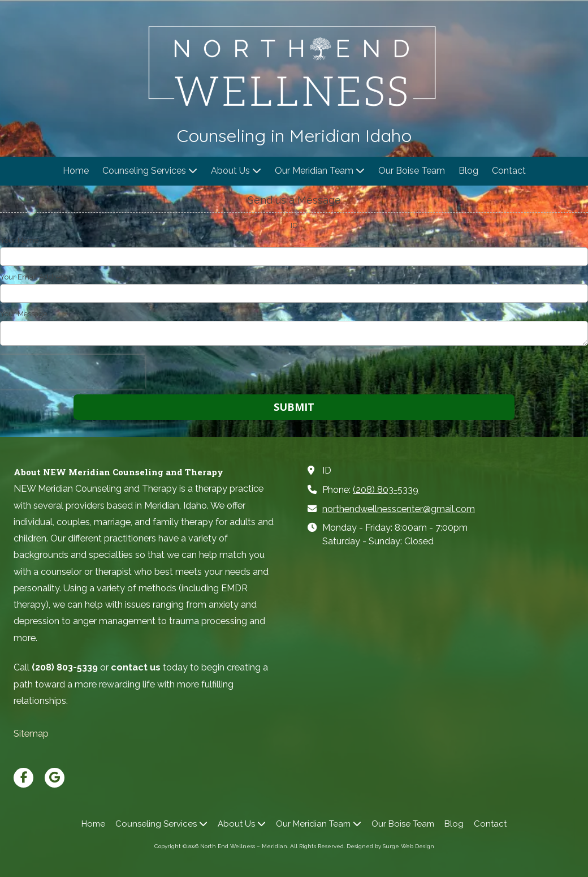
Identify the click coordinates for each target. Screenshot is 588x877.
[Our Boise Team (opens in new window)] (412, 171)
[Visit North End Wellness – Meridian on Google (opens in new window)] (55, 778)
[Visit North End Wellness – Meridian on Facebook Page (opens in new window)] (23, 778)
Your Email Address (33, 277)
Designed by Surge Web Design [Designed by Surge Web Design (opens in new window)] (390, 846)
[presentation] (72, 372)
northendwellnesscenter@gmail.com (399, 509)
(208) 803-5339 (386, 490)
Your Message (23, 314)
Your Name (19, 240)
